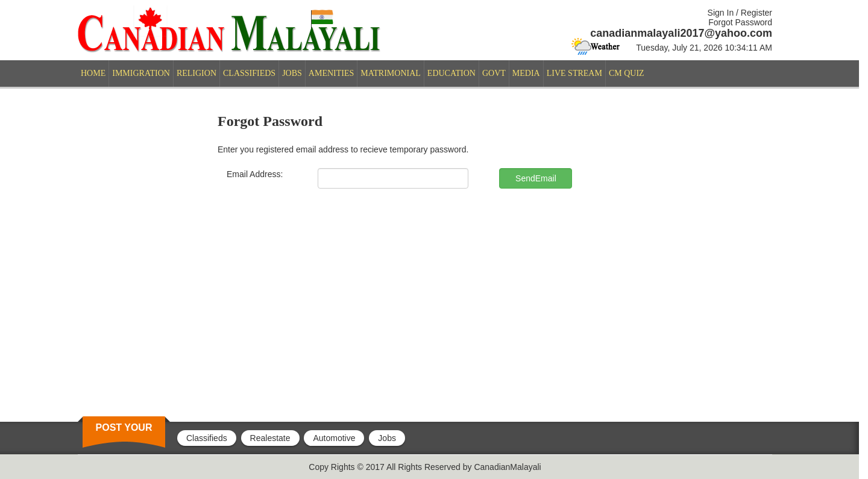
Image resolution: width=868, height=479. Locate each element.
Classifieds (207, 438)
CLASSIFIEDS (249, 73)
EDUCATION (451, 73)
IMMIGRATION (141, 73)
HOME (93, 73)
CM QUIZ (627, 73)
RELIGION (197, 73)
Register (756, 13)
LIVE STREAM (574, 73)
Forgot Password (740, 22)
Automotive (334, 438)
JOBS (292, 73)
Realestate (270, 438)
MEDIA (526, 73)
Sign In (721, 13)
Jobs (387, 438)
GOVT (494, 73)
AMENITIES (331, 73)
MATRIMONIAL (391, 73)
